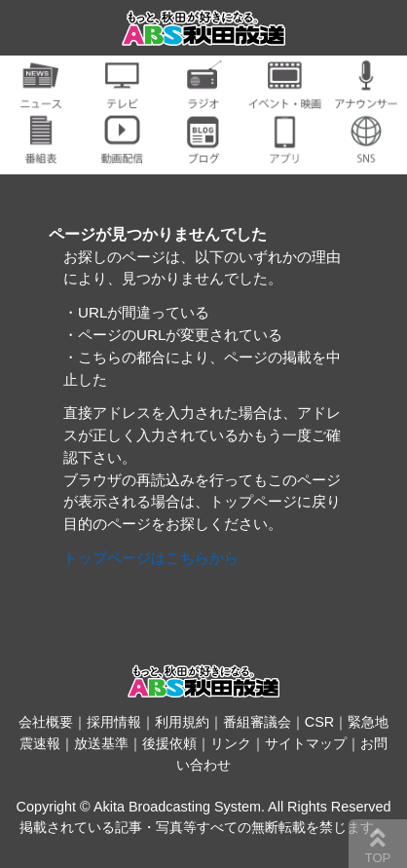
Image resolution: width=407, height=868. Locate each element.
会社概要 (46, 722)
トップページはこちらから (151, 558)
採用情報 (114, 722)
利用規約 (182, 722)
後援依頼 (169, 743)
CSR (319, 722)
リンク (231, 743)
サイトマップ (306, 743)
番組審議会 (257, 722)
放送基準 (101, 743)
